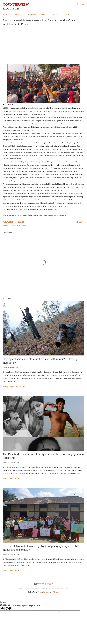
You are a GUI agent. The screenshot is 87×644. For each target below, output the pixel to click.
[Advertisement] (43, 44)
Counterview (16, 4)
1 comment (15, 479)
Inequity (7, 225)
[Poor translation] (8, 609)
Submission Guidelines (37, 14)
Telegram (56, 592)
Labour (15, 225)
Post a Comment (17, 387)
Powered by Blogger (44, 584)
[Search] (78, 4)
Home (5, 14)
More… (68, 14)
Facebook (46, 592)
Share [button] (79, 222)
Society (22, 225)
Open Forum (18, 14)
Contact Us (55, 14)
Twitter (40, 592)
